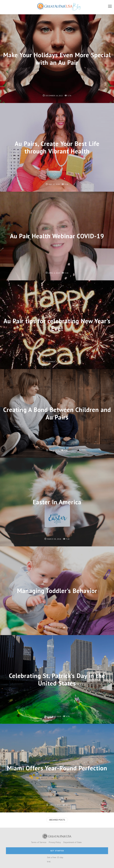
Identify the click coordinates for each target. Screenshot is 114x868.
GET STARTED (57, 851)
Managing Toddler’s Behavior (57, 591)
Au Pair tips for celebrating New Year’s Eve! (57, 325)
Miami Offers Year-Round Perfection (57, 768)
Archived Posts (57, 820)
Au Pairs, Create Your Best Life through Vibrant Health (57, 147)
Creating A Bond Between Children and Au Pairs (57, 413)
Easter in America (57, 502)
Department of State (73, 842)
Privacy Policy (55, 842)
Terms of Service (39, 842)
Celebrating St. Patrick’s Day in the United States (57, 679)
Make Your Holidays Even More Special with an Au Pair (57, 59)
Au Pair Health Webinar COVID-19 (57, 236)
